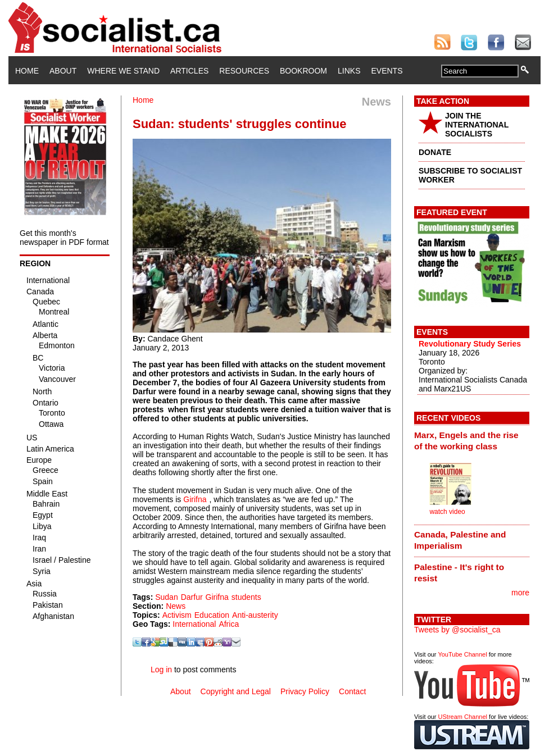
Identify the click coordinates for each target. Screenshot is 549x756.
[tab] (472, 440)
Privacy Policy (305, 691)
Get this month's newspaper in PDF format (64, 238)
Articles (189, 71)
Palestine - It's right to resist (459, 573)
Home (27, 71)
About (63, 71)
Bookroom (303, 71)
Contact (352, 691)
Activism (177, 615)
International (194, 624)
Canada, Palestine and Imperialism (460, 540)
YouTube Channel (462, 654)
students (246, 597)
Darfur (192, 597)
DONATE (435, 152)
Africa (229, 624)
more (520, 593)
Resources (244, 71)
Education (212, 615)
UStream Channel (463, 717)
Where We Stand (123, 71)
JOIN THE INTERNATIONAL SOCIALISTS (477, 125)
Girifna (195, 499)
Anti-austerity (255, 615)
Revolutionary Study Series (470, 344)
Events (387, 71)
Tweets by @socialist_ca (457, 630)
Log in (161, 670)
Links (349, 71)
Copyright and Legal (236, 691)
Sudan (166, 597)
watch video (447, 512)
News (176, 606)
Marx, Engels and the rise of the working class (466, 441)
